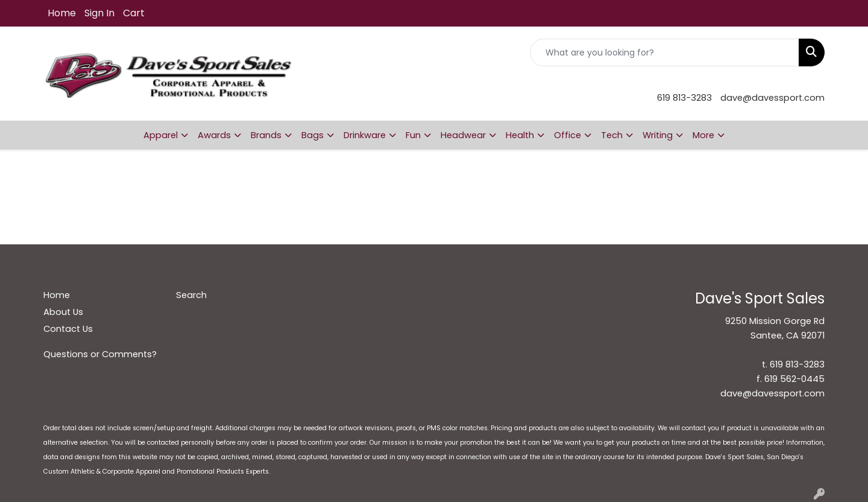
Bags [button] (313, 135)
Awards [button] (214, 135)
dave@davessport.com (772, 98)
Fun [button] (413, 135)
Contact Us (68, 329)
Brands (266, 135)
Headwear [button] (463, 135)
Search (191, 295)
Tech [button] (612, 135)
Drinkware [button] (365, 135)
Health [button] (520, 135)
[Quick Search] (665, 52)
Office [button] (568, 135)
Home (62, 13)
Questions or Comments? (100, 354)
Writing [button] (658, 135)
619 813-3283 (684, 98)
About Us (63, 312)
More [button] (703, 135)
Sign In (99, 13)
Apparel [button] (161, 135)
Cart (134, 13)
